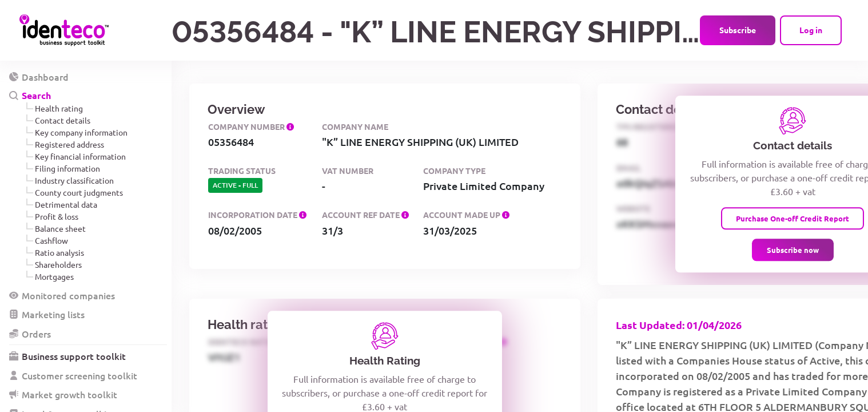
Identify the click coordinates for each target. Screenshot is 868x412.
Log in (811, 30)
